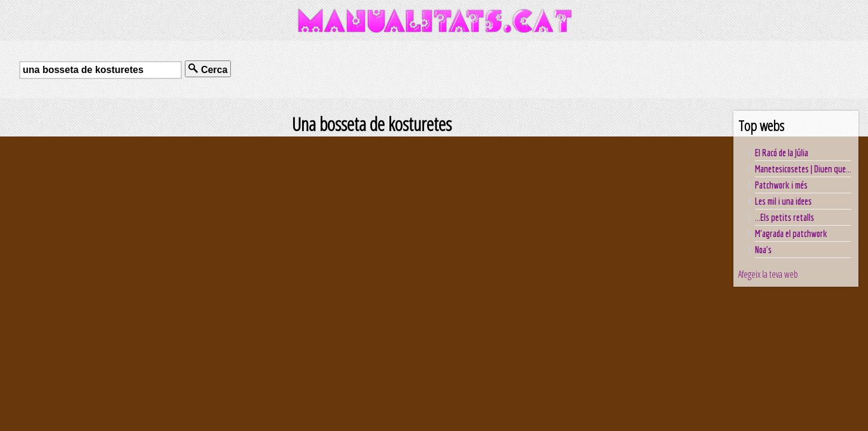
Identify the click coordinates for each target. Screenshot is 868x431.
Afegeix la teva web (768, 274)
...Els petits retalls (785, 217)
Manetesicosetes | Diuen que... (803, 169)
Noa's (763, 250)
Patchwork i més (781, 185)
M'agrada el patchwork (791, 233)
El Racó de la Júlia (782, 153)
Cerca (208, 69)
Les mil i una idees (783, 201)
